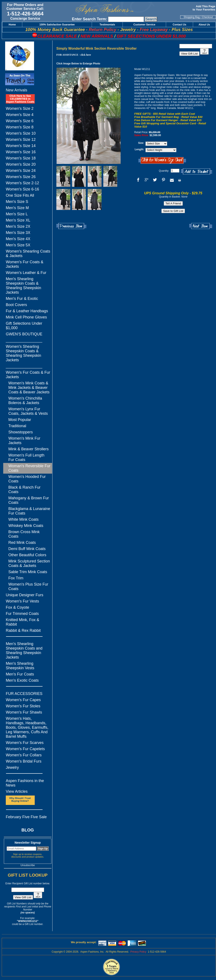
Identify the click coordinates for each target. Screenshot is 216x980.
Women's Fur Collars (24, 755)
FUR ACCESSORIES (24, 694)
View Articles (17, 791)
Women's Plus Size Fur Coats (28, 587)
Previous (71, 226)
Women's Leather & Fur (26, 273)
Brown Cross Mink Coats (24, 534)
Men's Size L (17, 214)
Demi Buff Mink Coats (27, 549)
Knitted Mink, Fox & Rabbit (22, 622)
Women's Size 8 (20, 127)
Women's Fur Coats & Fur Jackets (28, 375)
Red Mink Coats (22, 543)
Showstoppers (21, 432)
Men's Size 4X (18, 239)
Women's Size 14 (21, 146)
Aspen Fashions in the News (25, 783)
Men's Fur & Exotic (22, 299)
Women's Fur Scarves (25, 743)
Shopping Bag (192, 17)
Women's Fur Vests (22, 601)
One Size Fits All (20, 195)
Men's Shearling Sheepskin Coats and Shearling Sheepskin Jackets (24, 651)
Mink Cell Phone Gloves (26, 317)
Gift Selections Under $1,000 (24, 326)
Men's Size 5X (18, 245)
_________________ (24, 340)
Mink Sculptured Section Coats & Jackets (29, 563)
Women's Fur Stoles (23, 706)
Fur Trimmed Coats (22, 614)
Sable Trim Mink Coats (28, 572)
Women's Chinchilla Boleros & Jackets (25, 401)
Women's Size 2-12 (22, 183)
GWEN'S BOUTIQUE (24, 334)
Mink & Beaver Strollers (28, 449)
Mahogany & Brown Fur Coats (29, 500)
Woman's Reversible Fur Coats (29, 468)
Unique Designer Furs (25, 595)
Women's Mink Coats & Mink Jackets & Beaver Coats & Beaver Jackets (29, 388)
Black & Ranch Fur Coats (24, 490)
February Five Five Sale (26, 817)
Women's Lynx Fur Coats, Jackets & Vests (28, 411)
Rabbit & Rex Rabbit (23, 631)
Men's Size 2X (18, 226)
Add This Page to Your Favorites (204, 8)
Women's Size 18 (21, 158)
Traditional (17, 426)
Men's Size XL (18, 220)
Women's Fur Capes (23, 700)
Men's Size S (17, 202)
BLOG (28, 830)
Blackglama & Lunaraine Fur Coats (29, 511)
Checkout (207, 17)
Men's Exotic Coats (22, 680)
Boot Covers (16, 305)
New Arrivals (16, 90)
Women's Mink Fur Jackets (24, 441)
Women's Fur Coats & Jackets (25, 264)
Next (201, 226)
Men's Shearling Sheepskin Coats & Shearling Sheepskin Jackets (23, 286)
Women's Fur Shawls (24, 712)
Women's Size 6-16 (22, 189)
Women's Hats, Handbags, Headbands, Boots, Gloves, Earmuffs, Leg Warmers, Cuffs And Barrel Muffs (27, 727)
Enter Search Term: (89, 19)
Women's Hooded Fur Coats (27, 479)
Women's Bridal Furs (24, 761)
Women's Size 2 (20, 109)
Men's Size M (17, 208)
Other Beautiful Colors (27, 555)
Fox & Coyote (17, 607)
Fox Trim (16, 578)
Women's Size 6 (20, 121)
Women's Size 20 (21, 164)
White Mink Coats (23, 519)
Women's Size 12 (21, 140)
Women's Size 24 (21, 171)
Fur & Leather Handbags (27, 311)
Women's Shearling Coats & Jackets (28, 254)
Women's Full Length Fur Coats (26, 457)
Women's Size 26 (21, 177)
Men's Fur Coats (20, 674)
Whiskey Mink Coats (26, 526)
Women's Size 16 (21, 152)
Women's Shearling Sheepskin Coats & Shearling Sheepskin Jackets (23, 353)
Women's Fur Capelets (25, 749)
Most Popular (20, 420)
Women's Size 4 (20, 115)
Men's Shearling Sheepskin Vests (20, 666)
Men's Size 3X (18, 233)
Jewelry (12, 767)
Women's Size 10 (21, 133)
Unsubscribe (28, 865)
